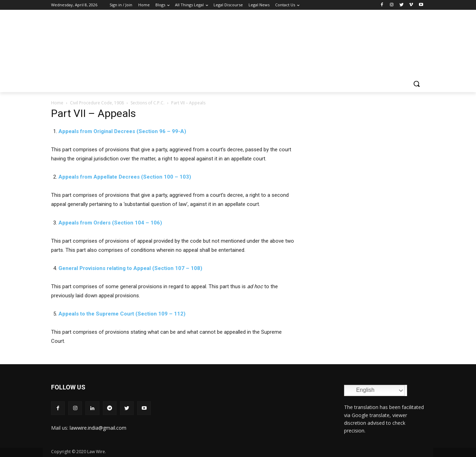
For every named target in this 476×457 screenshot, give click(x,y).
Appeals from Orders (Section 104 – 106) (110, 223)
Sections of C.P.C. (148, 103)
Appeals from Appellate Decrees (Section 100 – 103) (125, 177)
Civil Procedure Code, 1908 (97, 103)
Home (57, 103)
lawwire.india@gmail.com (98, 428)
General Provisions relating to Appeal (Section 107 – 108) (130, 268)
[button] (416, 84)
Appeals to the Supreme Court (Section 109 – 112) (122, 314)
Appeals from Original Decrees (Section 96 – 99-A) (122, 131)
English (360, 390)
